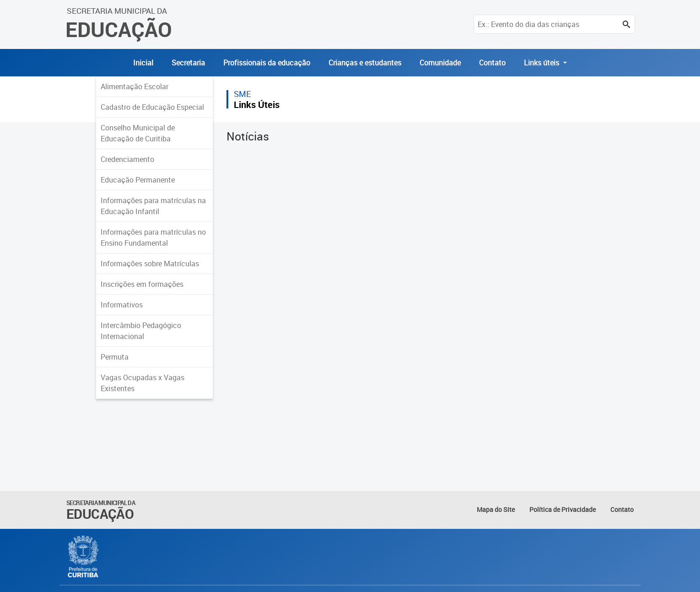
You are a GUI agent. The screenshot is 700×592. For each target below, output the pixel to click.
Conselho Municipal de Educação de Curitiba (138, 133)
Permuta (115, 357)
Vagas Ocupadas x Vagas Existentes (143, 383)
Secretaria (188, 63)
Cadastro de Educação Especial (152, 107)
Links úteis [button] (542, 63)
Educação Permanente (138, 180)
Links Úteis (257, 105)
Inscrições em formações (142, 284)
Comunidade (440, 63)
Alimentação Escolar (135, 86)
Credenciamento (127, 159)
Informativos (122, 305)
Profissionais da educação (267, 63)
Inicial (143, 63)
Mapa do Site (496, 509)
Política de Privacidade (563, 509)
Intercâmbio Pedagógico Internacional (141, 331)
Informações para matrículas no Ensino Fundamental (153, 237)
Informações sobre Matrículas (150, 264)
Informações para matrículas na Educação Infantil (153, 206)
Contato (492, 63)
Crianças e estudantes (365, 63)
